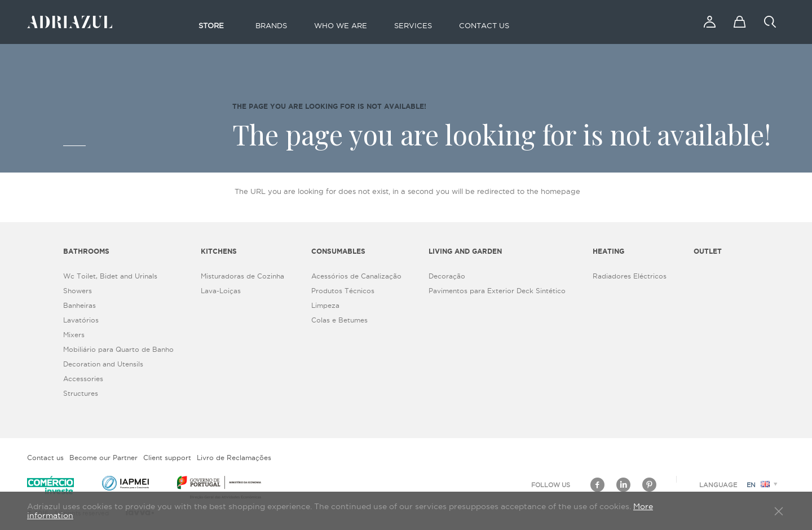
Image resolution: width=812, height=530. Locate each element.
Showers (78, 291)
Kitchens (219, 251)
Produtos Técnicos (343, 291)
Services (413, 25)
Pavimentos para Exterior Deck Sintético (497, 291)
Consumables (338, 251)
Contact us (484, 25)
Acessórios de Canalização (356, 276)
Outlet (708, 251)
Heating (608, 251)
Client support (167, 458)
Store (211, 25)
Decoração (447, 276)
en (764, 485)
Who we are (341, 25)
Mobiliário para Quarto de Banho (118, 349)
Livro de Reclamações (234, 458)
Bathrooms (86, 251)
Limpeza (325, 305)
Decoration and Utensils (103, 364)
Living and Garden (465, 251)
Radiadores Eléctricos (630, 276)
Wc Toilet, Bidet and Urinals (110, 276)
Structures (81, 393)
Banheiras (80, 305)
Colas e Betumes (339, 320)
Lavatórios (81, 320)
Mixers (74, 335)
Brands (271, 25)
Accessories (83, 379)
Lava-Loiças (221, 291)
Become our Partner (103, 458)
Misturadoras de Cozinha (242, 276)
